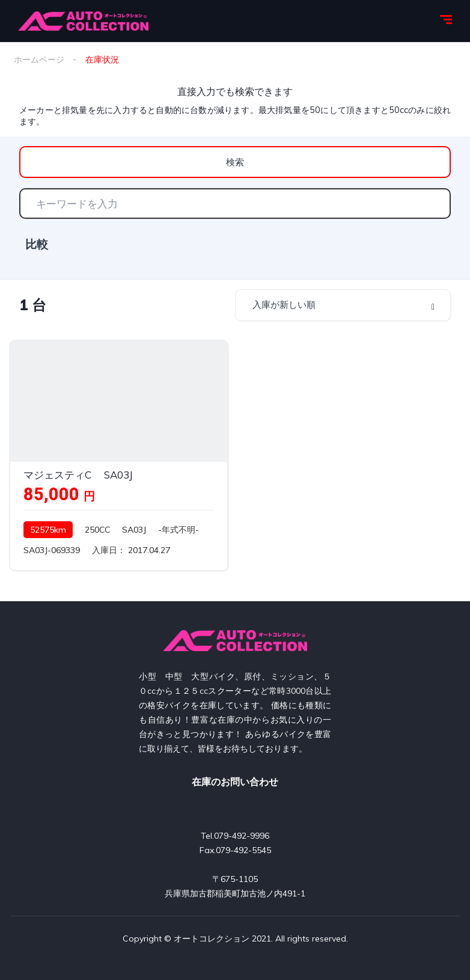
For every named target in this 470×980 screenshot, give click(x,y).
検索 (235, 162)
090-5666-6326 (235, 803)
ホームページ (39, 60)
